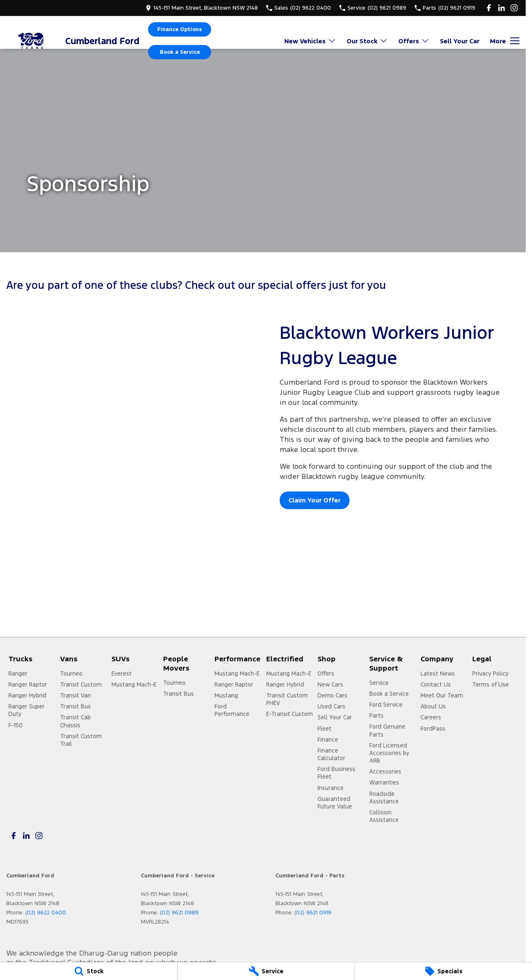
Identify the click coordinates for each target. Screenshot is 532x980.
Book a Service (180, 52)
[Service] (266, 971)
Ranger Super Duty (26, 710)
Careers (431, 717)
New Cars (330, 684)
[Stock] (89, 971)
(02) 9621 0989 (179, 913)
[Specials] (443, 971)
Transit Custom (81, 684)
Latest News (438, 674)
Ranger (18, 674)
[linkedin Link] (502, 8)
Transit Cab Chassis (75, 721)
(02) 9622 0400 (46, 913)
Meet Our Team (442, 695)
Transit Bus (75, 706)
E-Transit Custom (290, 714)
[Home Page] (32, 41)
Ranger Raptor (28, 684)
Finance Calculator (331, 754)
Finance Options (180, 29)
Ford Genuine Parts (387, 730)
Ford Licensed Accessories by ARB (389, 753)
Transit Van (75, 695)
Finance (328, 740)
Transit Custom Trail (81, 740)
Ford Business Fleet (336, 773)
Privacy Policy (490, 674)
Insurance (331, 788)
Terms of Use (491, 684)
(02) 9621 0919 (313, 913)
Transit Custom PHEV (287, 699)
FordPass (433, 729)
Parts (376, 716)
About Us (433, 706)
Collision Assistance (384, 816)
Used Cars (331, 706)
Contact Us (436, 684)
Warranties (384, 782)
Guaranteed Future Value (335, 803)
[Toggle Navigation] (505, 41)
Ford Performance (232, 710)
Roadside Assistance (384, 798)
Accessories (385, 771)
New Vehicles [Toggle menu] (310, 41)
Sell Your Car (460, 41)
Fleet (324, 729)
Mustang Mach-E (134, 684)
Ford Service (386, 705)
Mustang (226, 695)
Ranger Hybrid (27, 695)
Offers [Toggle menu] (414, 41)
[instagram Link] (514, 8)
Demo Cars (332, 695)
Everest (122, 674)
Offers (326, 674)
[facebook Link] (489, 8)
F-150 (16, 725)
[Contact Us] (202, 8)
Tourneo (71, 674)
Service (379, 683)
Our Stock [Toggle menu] (367, 41)
